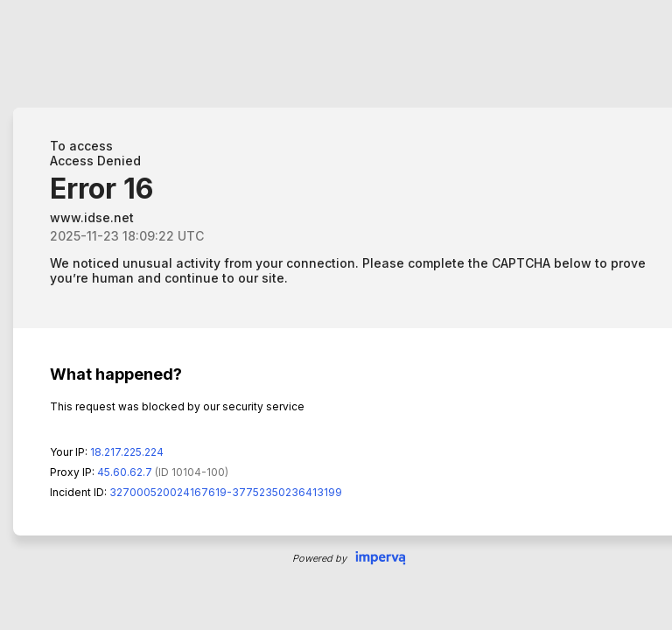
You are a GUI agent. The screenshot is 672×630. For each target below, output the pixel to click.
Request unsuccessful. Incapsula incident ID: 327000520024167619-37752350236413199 (336, 315)
